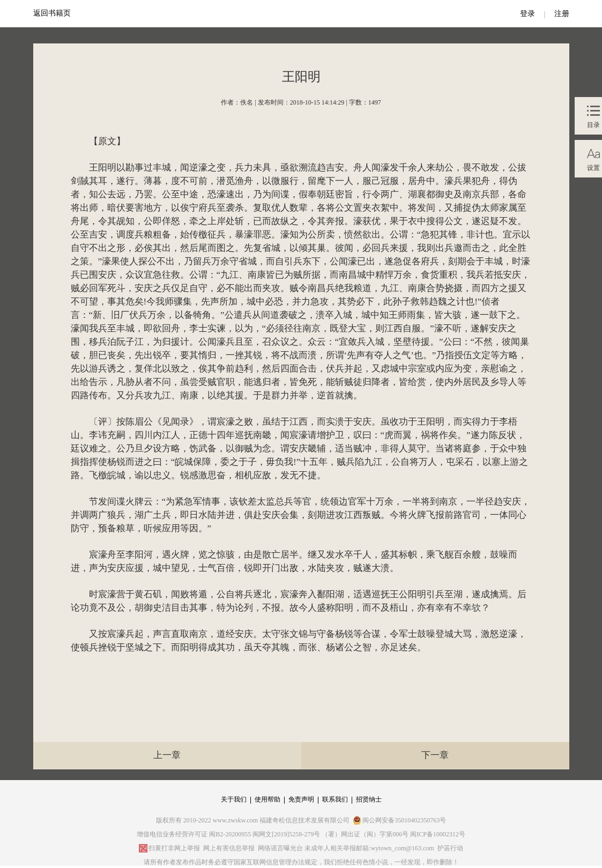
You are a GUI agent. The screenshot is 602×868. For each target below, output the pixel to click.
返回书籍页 (52, 13)
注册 (562, 14)
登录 (527, 14)
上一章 (167, 755)
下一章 (435, 755)
